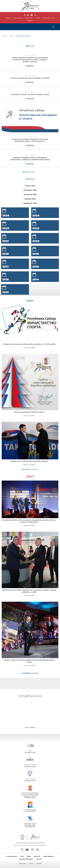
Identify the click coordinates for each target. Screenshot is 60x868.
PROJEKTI (37, 856)
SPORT (29, 856)
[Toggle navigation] (53, 27)
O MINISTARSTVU (12, 856)
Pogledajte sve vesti (30, 469)
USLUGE (39, 859)
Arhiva (38, 18)
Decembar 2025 (30, 190)
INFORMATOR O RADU (26, 859)
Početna (8, 18)
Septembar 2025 (30, 203)
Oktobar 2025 (30, 199)
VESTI (22, 856)
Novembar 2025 (30, 195)
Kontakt (30, 21)
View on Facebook (30, 727)
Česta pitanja (18, 18)
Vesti (11, 36)
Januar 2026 (30, 186)
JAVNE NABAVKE (48, 856)
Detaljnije (30, 66)
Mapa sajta (29, 18)
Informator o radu (49, 18)
